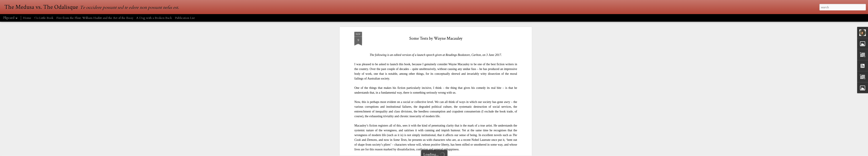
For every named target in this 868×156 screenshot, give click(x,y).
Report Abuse (482, 153)
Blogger (471, 153)
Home (27, 18)
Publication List (185, 18)
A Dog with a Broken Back (154, 18)
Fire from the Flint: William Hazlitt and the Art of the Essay (95, 18)
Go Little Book (44, 18)
